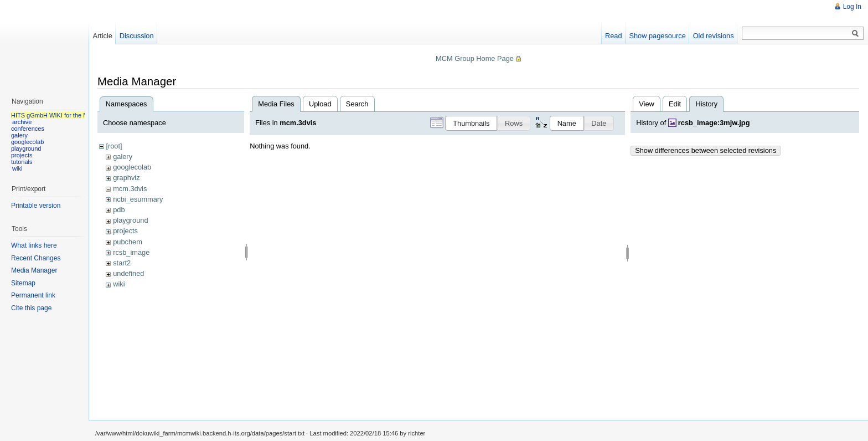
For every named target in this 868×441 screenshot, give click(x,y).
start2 (122, 263)
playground (130, 220)
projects (125, 231)
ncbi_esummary (138, 199)
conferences (28, 129)
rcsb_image (131, 252)
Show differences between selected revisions (706, 150)
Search (357, 104)
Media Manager (34, 270)
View (647, 104)
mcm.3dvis (130, 189)
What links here (34, 245)
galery (123, 157)
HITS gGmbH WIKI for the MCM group (63, 115)
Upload (320, 104)
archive (22, 122)
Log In (852, 7)
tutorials (22, 162)
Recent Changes (36, 258)
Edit (675, 104)
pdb (119, 210)
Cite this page (31, 308)
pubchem (128, 242)
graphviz (126, 178)
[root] (114, 146)
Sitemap (23, 283)
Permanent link (33, 295)
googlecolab (132, 167)
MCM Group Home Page (475, 58)
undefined (128, 273)
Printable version (36, 206)
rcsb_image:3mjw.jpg (714, 123)
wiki (119, 284)
